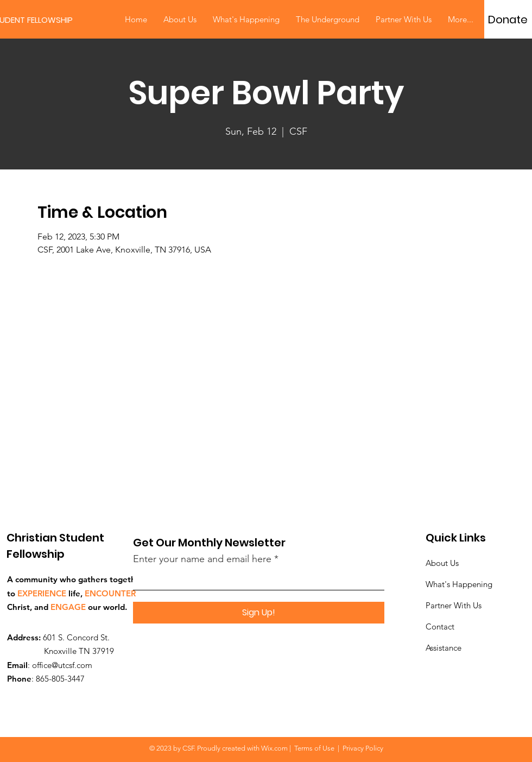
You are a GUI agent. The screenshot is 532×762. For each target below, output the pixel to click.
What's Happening (459, 584)
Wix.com (274, 748)
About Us (442, 563)
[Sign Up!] (259, 613)
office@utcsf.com (62, 665)
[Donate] (508, 20)
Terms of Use (314, 748)
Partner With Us (454, 605)
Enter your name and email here (202, 559)
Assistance (444, 648)
